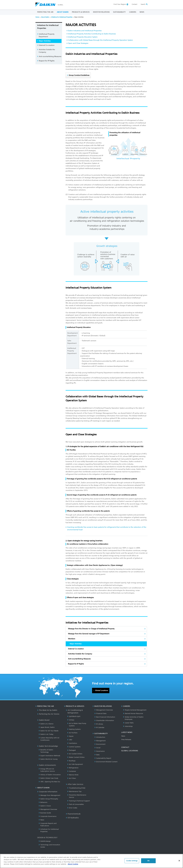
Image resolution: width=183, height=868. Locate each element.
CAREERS (133, 12)
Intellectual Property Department (47, 35)
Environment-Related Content (106, 762)
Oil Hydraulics (72, 818)
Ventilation (72, 743)
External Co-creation (76, 649)
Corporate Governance (48, 816)
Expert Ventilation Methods (49, 756)
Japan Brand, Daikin (47, 727)
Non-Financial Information (105, 717)
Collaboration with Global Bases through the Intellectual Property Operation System (100, 40)
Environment (100, 744)
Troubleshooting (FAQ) (76, 788)
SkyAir (70, 736)
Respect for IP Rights (76, 664)
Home (37, 17)
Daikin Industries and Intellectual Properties (85, 31)
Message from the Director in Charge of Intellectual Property (91, 629)
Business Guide (45, 813)
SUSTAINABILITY (119, 12)
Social (97, 748)
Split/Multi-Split (74, 716)
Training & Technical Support (79, 801)
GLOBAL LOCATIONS (130, 751)
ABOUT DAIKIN (63, 12)
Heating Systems (74, 729)
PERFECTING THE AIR (45, 12)
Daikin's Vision (45, 806)
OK (148, 861)
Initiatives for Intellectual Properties (62, 17)
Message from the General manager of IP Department (89, 634)
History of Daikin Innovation (50, 775)
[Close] (179, 861)
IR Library (99, 724)
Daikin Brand (43, 720)
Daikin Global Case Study (48, 778)
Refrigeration (73, 768)
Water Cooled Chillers (76, 757)
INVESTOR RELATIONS (101, 12)
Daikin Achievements (47, 765)
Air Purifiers (72, 733)
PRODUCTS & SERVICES (81, 12)
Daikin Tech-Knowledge (48, 746)
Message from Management (49, 795)
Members (72, 639)
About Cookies (73, 864)
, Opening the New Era (49, 782)
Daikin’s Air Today (46, 734)
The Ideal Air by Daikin (47, 710)
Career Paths (128, 723)
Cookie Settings (132, 861)
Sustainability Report (103, 758)
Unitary (71, 720)
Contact (135, 4)
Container (72, 771)
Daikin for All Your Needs (49, 731)
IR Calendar (99, 727)
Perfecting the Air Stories (48, 714)
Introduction (100, 737)
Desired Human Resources (133, 713)
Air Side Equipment (75, 764)
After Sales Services (75, 784)
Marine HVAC (73, 775)
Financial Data (100, 713)
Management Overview (48, 809)
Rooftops (71, 761)
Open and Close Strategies (78, 43)
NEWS (142, 12)
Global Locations (102, 690)
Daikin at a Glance (46, 724)
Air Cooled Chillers (75, 754)
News (41, 820)
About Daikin (45, 17)
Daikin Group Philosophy (48, 799)
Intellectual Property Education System (83, 37)
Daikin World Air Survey (48, 759)
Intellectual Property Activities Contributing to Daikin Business (92, 34)
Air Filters (72, 778)
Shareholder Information (104, 720)
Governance (100, 751)
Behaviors (43, 802)
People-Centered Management (135, 710)
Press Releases (126, 740)
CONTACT (125, 747)
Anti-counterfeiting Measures (79, 659)
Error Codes (72, 808)
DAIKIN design (45, 841)
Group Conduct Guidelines (79, 75)
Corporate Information (47, 792)
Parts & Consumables (76, 804)
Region (120, 4)
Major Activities (45, 41)
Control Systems (74, 747)
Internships (128, 726)
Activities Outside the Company (80, 654)
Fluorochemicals (73, 814)
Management (100, 741)
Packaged (71, 750)
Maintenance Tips (74, 791)
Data (97, 755)
